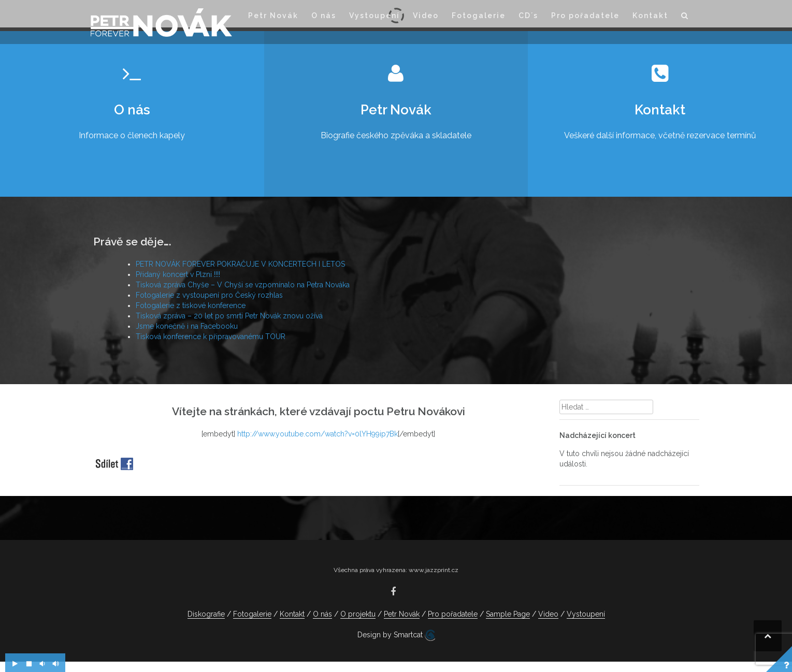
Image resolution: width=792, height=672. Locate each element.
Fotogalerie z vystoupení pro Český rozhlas (209, 295)
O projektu (358, 614)
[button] (685, 17)
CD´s (528, 16)
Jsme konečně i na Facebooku (187, 326)
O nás (324, 16)
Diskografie (206, 614)
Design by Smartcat (396, 635)
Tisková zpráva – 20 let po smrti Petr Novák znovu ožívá (229, 316)
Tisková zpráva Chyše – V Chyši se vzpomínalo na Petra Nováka (243, 285)
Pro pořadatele (585, 16)
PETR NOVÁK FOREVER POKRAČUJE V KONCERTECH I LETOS (240, 264)
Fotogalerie (479, 16)
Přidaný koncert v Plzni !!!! (178, 274)
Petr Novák (273, 16)
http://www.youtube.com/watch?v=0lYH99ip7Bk (318, 434)
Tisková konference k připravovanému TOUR (211, 337)
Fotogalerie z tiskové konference (191, 305)
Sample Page (508, 614)
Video (426, 16)
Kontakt (650, 16)
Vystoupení (375, 16)
